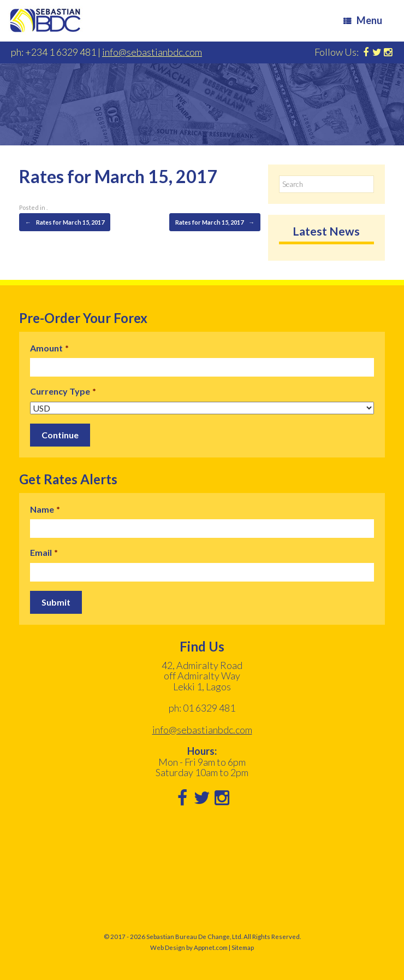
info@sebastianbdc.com (152, 52)
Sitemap (243, 947)
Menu (363, 20)
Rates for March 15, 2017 (65, 222)
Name (45, 509)
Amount (49, 348)
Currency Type (63, 391)
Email (44, 552)
